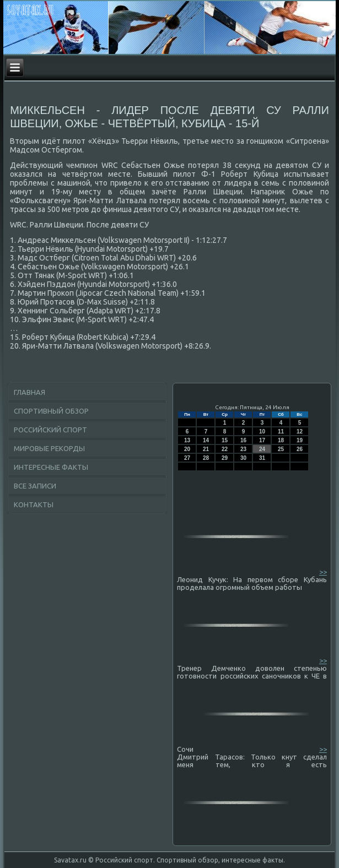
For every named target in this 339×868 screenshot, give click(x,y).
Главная (29, 392)
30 (243, 458)
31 (262, 458)
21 (206, 449)
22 (225, 449)
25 (281, 449)
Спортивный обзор (51, 411)
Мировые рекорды (49, 448)
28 (206, 458)
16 (243, 440)
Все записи (35, 486)
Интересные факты (51, 467)
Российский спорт (50, 430)
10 (262, 432)
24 (262, 449)
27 (187, 458)
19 (300, 440)
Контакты (34, 504)
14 (206, 440)
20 (187, 449)
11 (281, 432)
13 (187, 440)
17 (262, 440)
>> (323, 572)
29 (225, 458)
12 (300, 432)
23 (243, 449)
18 (281, 440)
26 (300, 449)
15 (225, 440)
